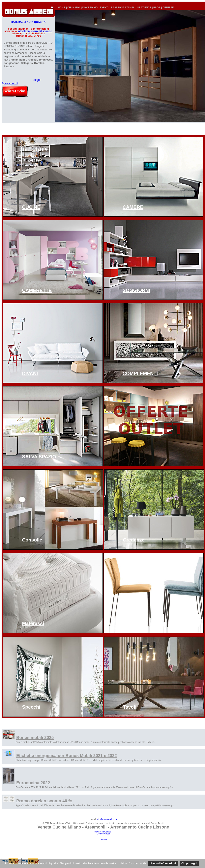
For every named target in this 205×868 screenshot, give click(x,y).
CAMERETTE (37, 290)
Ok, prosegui (189, 863)
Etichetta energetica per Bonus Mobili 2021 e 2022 (67, 756)
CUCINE (31, 207)
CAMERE (133, 207)
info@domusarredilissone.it (35, 31)
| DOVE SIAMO (89, 8)
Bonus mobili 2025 (35, 738)
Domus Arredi (103, 834)
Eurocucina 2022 (33, 783)
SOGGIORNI (136, 290)
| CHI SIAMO (73, 8)
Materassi (33, 623)
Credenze (134, 540)
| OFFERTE (168, 8)
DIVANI (30, 373)
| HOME (61, 8)
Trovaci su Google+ (103, 832)
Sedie (129, 623)
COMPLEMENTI (140, 373)
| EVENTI (103, 8)
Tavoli (130, 707)
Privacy (103, 840)
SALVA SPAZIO (39, 457)
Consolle (32, 540)
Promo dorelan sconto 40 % (44, 801)
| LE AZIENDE (143, 8)
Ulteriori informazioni (163, 863)
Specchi (31, 707)
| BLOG (156, 8)
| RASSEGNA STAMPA (122, 8)
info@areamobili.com (107, 819)
